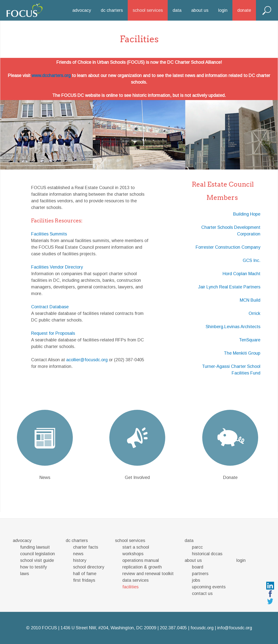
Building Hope (247, 214)
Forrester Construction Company (228, 247)
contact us (202, 593)
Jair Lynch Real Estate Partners (229, 287)
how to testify (33, 567)
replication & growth (142, 567)
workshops (133, 554)
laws (25, 574)
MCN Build (250, 300)
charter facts (86, 547)
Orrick (254, 313)
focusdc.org (202, 628)
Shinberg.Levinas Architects (233, 327)
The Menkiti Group (242, 353)
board (198, 567)
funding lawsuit (35, 547)
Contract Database (50, 307)
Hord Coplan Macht (241, 274)
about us (200, 10)
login (223, 10)
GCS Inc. (252, 260)
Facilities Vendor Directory (57, 267)
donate (244, 10)
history (80, 560)
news (78, 554)
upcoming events (209, 587)
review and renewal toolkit (148, 574)
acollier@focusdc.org (87, 360)
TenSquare (250, 340)
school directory (89, 567)
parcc (197, 547)
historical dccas (207, 554)
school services (148, 10)
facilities (130, 587)
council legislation (38, 554)
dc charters (112, 10)
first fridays (84, 580)
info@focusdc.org (235, 628)
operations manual (141, 560)
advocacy (82, 10)
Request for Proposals (53, 333)
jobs (196, 580)
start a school (136, 547)
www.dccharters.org (51, 76)
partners (200, 574)
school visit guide (37, 560)
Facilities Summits (49, 234)
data (177, 10)
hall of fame (85, 574)
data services (135, 580)
